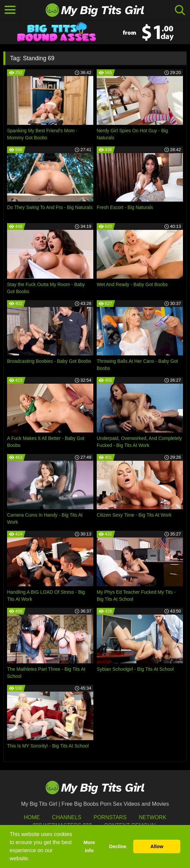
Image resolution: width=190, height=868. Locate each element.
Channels (67, 817)
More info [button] (89, 846)
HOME (32, 817)
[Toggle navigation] (10, 10)
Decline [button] (118, 846)
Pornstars (110, 817)
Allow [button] (157, 846)
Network (153, 817)
